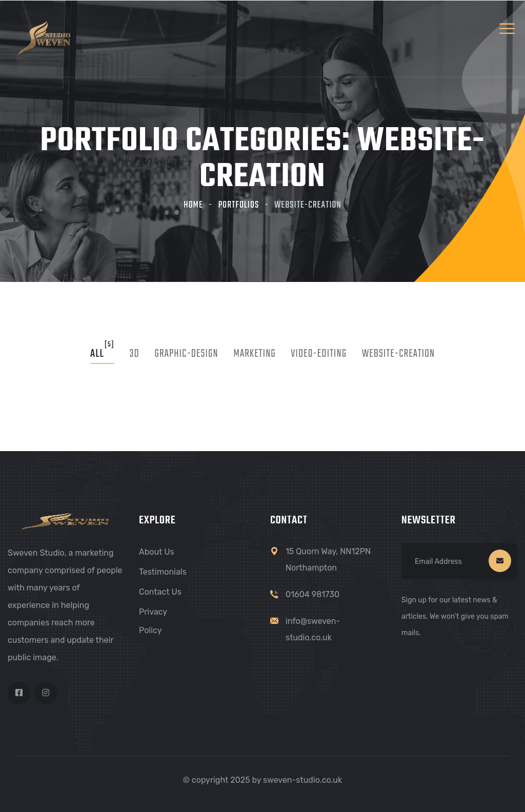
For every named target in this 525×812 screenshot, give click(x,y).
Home (193, 205)
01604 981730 (312, 594)
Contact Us (160, 592)
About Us (157, 552)
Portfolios (239, 205)
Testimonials (163, 572)
